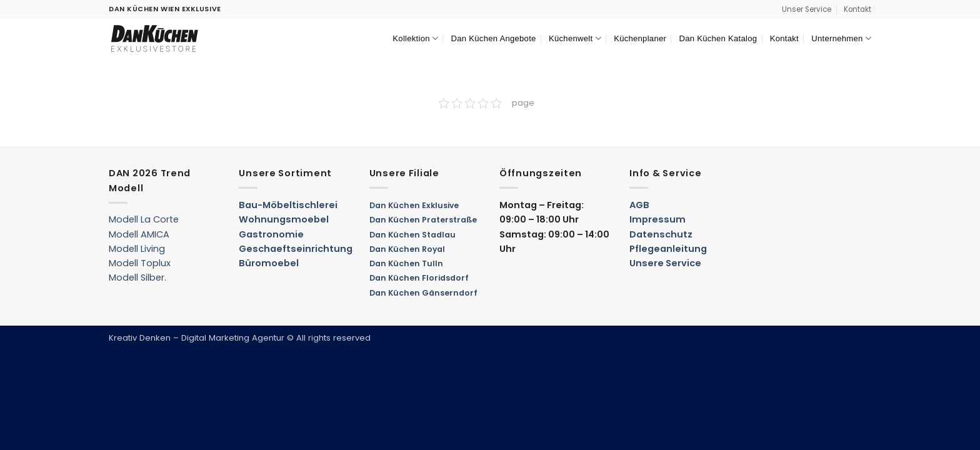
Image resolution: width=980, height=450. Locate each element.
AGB (639, 205)
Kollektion (415, 38)
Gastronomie (271, 234)
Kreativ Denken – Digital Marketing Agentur (197, 338)
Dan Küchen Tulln (406, 263)
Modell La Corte (144, 219)
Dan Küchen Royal (407, 249)
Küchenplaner (640, 38)
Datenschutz (661, 234)
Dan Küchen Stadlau (412, 235)
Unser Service (807, 9)
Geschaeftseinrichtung (296, 249)
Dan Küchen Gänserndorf (423, 293)
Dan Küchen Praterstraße (423, 220)
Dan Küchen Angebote (494, 38)
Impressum (657, 219)
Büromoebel (269, 263)
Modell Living (137, 249)
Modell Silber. (137, 277)
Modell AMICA (139, 234)
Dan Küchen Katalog (718, 38)
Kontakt (857, 9)
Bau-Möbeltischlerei (288, 205)
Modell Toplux (140, 263)
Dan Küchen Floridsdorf (419, 278)
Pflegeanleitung (668, 249)
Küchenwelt (575, 38)
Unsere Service (665, 263)
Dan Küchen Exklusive (414, 205)
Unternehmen (841, 38)
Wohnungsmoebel (284, 219)
